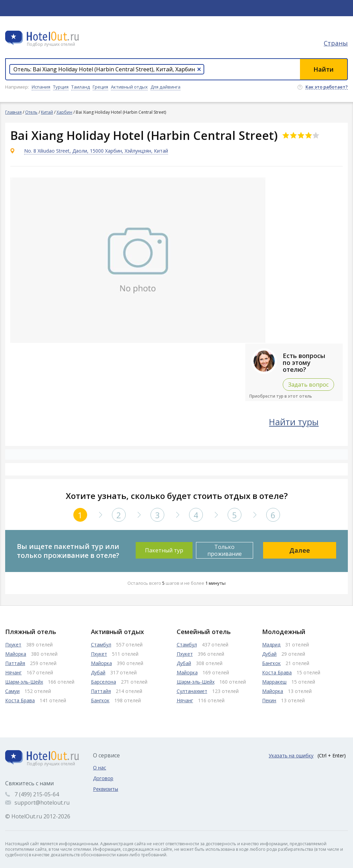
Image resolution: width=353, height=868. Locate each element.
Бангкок (100, 700)
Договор (103, 778)
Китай (47, 112)
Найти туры (294, 422)
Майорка (16, 654)
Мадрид (271, 645)
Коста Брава (20, 700)
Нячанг (13, 672)
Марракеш (274, 682)
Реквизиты (106, 789)
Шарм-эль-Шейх (24, 682)
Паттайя (15, 663)
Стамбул (101, 645)
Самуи (12, 691)
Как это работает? (327, 87)
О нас (100, 768)
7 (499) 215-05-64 (37, 794)
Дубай (98, 672)
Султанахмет (192, 691)
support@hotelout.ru (42, 803)
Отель (31, 112)
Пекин (269, 700)
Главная (13, 112)
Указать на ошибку (291, 755)
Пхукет (13, 645)
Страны (336, 43)
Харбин (64, 112)
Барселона (103, 682)
